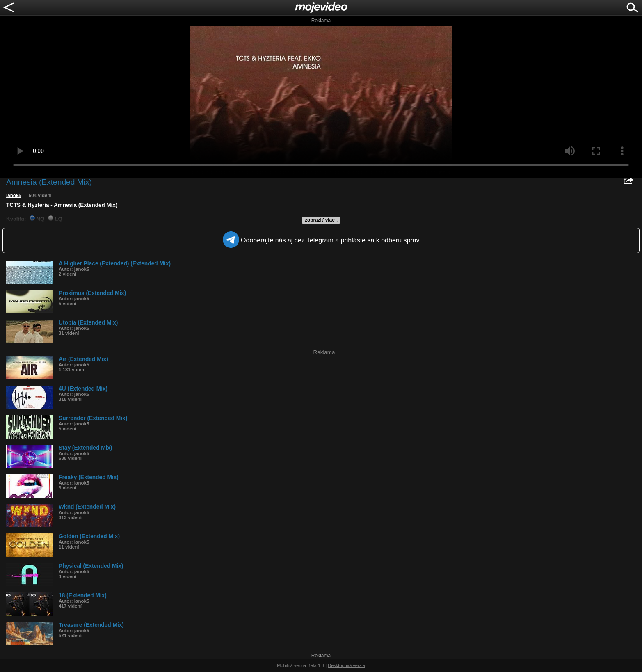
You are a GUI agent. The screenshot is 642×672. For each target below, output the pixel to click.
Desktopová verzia (346, 665)
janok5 (14, 195)
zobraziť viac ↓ (322, 220)
